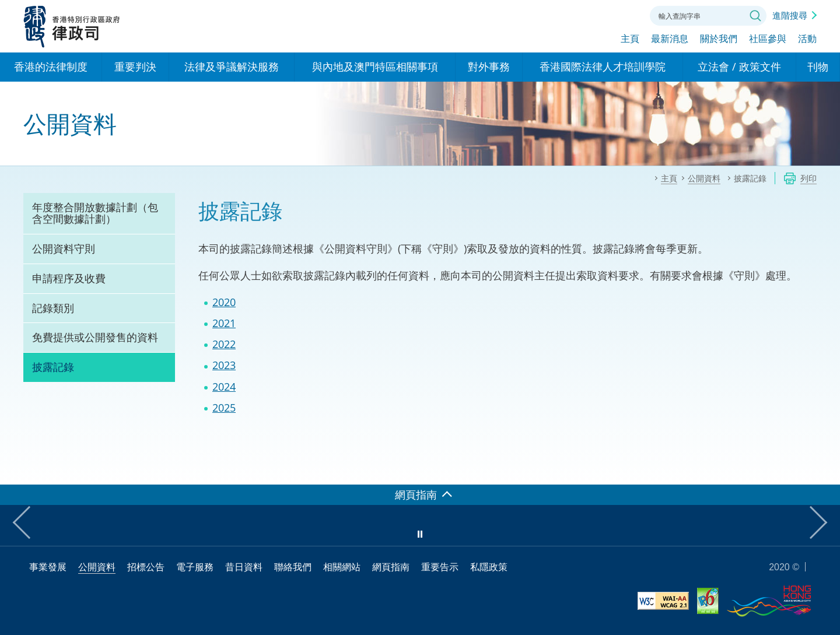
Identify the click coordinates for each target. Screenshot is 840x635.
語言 (562, 15)
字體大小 (594, 15)
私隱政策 (489, 567)
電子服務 (195, 567)
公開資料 (97, 567)
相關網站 (342, 567)
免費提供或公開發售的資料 (95, 337)
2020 (224, 302)
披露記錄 (53, 367)
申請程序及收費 (69, 278)
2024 (224, 387)
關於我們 (719, 39)
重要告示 (440, 567)
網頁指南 (391, 567)
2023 (224, 365)
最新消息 (670, 39)
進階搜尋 (790, 15)
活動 (807, 39)
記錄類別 (53, 308)
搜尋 (755, 16)
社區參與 (768, 39)
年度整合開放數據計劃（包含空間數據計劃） (95, 213)
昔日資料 (244, 567)
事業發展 (48, 567)
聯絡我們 (626, 15)
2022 (224, 344)
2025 (224, 408)
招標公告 (146, 567)
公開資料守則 (64, 248)
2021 (224, 323)
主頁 (630, 39)
